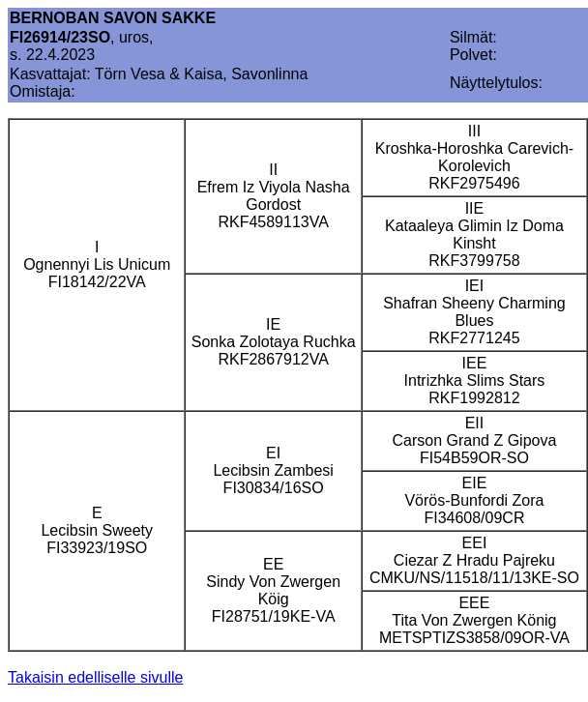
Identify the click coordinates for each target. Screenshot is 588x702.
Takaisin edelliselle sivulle (95, 677)
